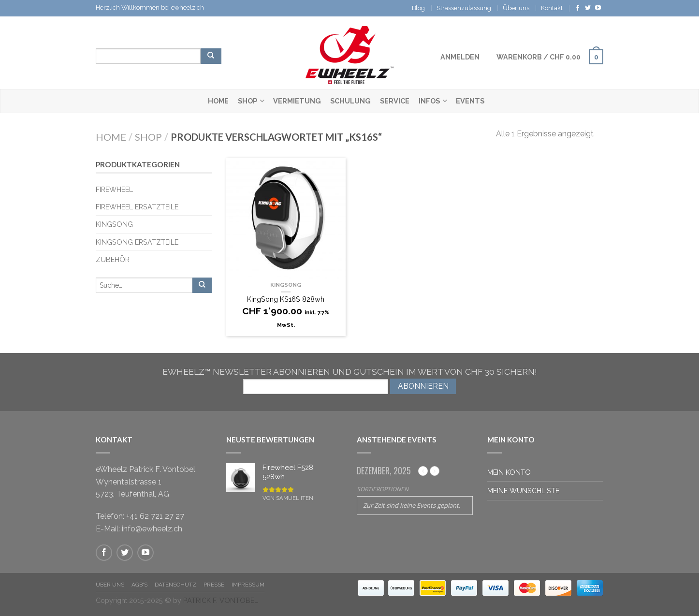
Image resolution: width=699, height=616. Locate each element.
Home (218, 101)
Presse (214, 585)
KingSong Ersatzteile (137, 242)
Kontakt (552, 8)
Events (470, 101)
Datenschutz (175, 585)
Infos (429, 101)
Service (395, 101)
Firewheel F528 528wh (288, 474)
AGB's (139, 585)
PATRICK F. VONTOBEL (221, 600)
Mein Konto (509, 472)
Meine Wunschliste (523, 491)
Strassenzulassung (464, 8)
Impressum (248, 585)
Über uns (516, 8)
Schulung (350, 101)
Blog (418, 8)
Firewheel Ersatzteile (137, 207)
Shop (248, 101)
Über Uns (110, 585)
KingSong (286, 285)
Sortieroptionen (383, 489)
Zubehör (113, 259)
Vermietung (297, 101)
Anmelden (460, 57)
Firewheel (114, 189)
